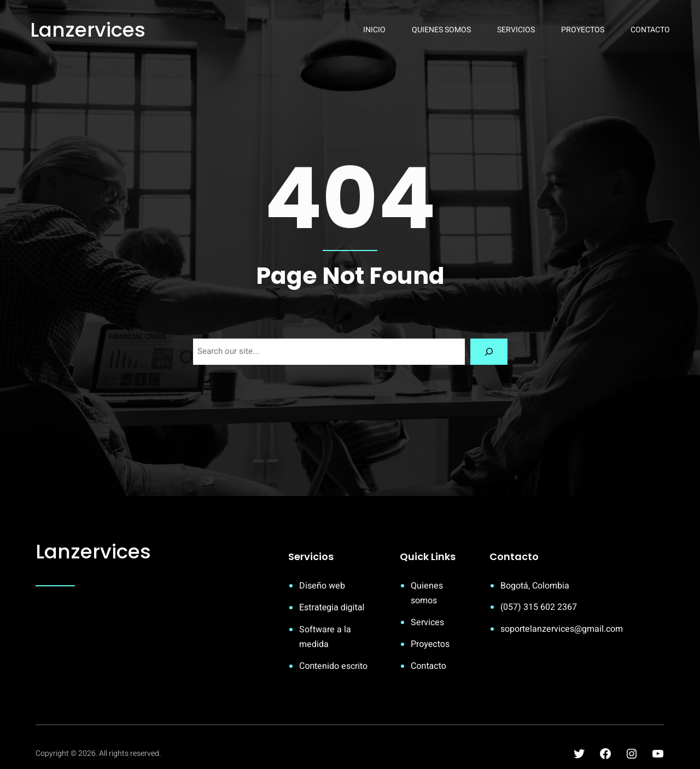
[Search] (489, 352)
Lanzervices (88, 30)
